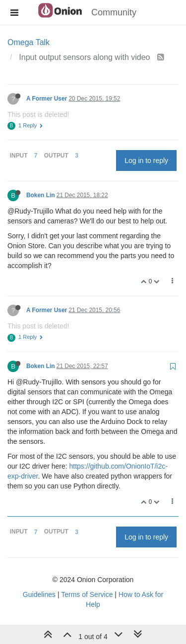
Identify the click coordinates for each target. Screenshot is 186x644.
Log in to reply (146, 161)
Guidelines (39, 594)
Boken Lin (40, 195)
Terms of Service (87, 594)
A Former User (47, 99)
